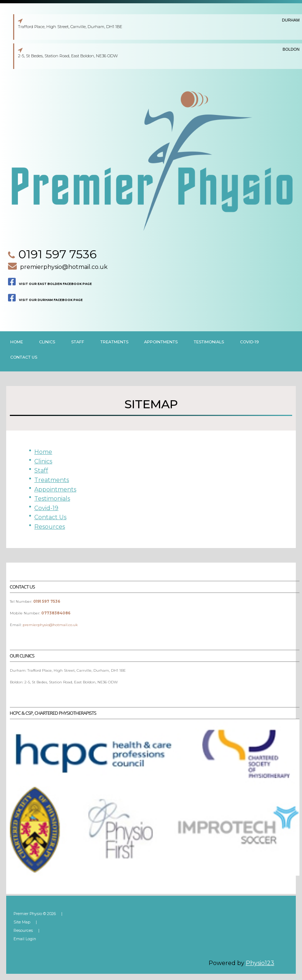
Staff (78, 342)
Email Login (25, 939)
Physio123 (260, 963)
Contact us (24, 357)
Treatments (114, 342)
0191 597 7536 (57, 254)
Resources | (28, 931)
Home (17, 342)
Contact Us (50, 517)
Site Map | (27, 922)
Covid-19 (249, 342)
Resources (50, 527)
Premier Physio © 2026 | (40, 914)
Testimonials (209, 342)
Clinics (43, 461)
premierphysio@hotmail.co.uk (64, 267)
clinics (47, 342)
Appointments (161, 342)
